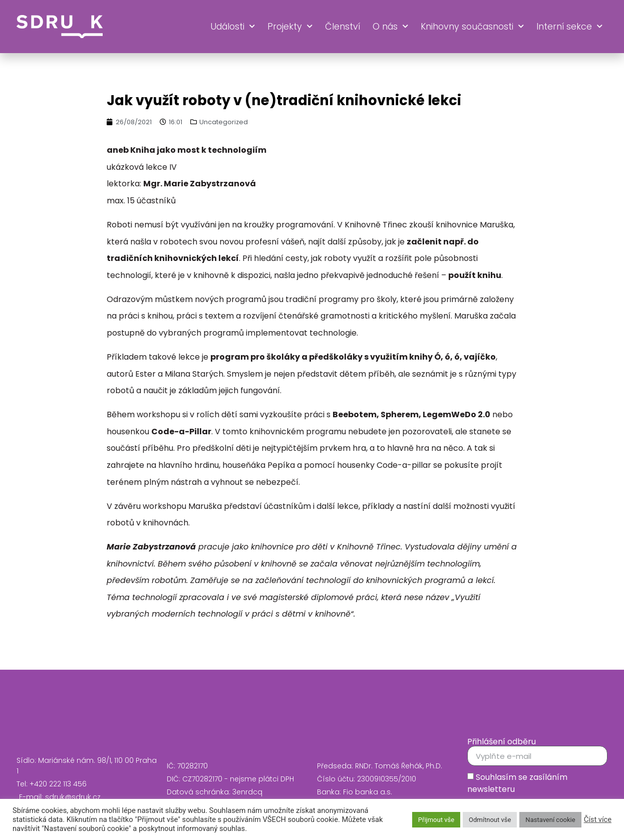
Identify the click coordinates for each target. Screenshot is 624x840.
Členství (343, 27)
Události (233, 27)
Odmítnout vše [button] (490, 820)
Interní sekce (569, 27)
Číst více (598, 819)
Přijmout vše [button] (436, 820)
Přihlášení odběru (502, 742)
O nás (390, 27)
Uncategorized (224, 122)
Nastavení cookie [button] (550, 820)
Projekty (290, 27)
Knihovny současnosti (472, 27)
